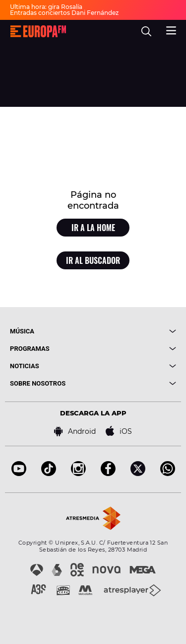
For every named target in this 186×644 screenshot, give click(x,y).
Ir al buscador (93, 260)
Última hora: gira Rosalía (46, 7)
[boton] (135, 331)
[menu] (171, 29)
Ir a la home (93, 228)
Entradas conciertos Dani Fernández (64, 13)
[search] (146, 31)
